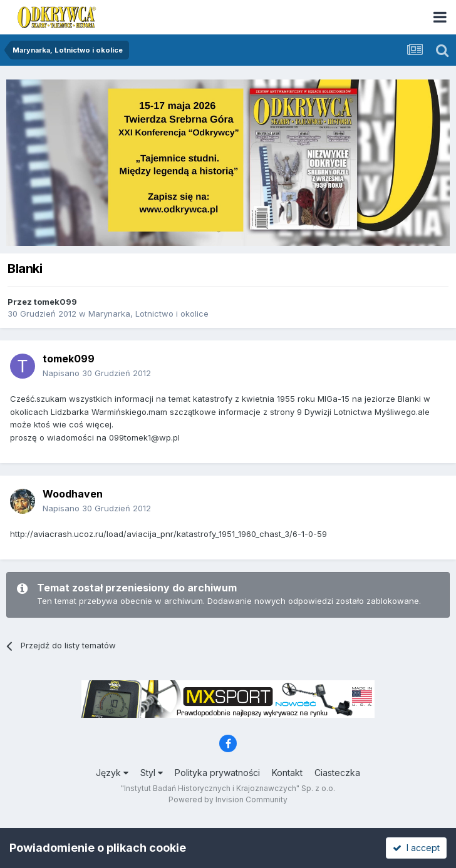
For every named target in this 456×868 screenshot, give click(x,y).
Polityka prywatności (217, 773)
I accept (416, 848)
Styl (152, 773)
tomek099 (55, 302)
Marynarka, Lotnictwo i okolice (148, 314)
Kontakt (287, 773)
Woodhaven (73, 494)
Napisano (97, 373)
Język (112, 773)
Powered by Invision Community (228, 799)
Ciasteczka (337, 773)
